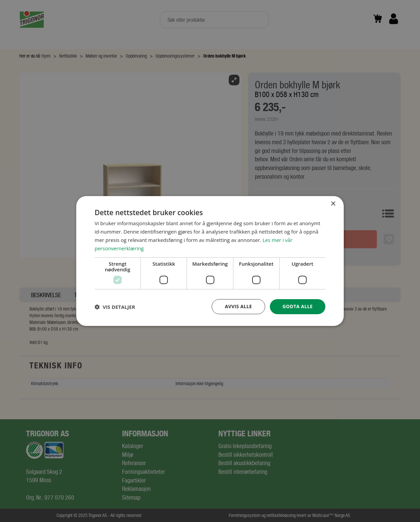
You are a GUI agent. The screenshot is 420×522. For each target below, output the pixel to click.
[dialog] (210, 261)
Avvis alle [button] (238, 306)
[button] (115, 307)
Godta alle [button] (298, 306)
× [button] (333, 204)
